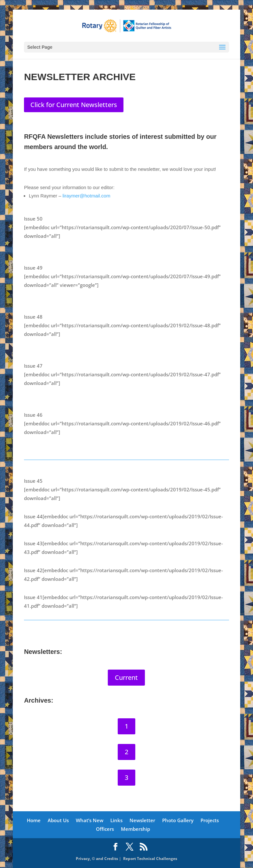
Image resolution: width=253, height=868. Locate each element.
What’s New (90, 820)
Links (116, 820)
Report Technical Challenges (150, 859)
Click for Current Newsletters (74, 105)
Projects (210, 820)
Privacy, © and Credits (97, 859)
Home (34, 820)
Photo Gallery (178, 820)
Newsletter (142, 820)
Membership (135, 829)
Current (126, 677)
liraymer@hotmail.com (86, 196)
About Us (58, 820)
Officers (105, 829)
